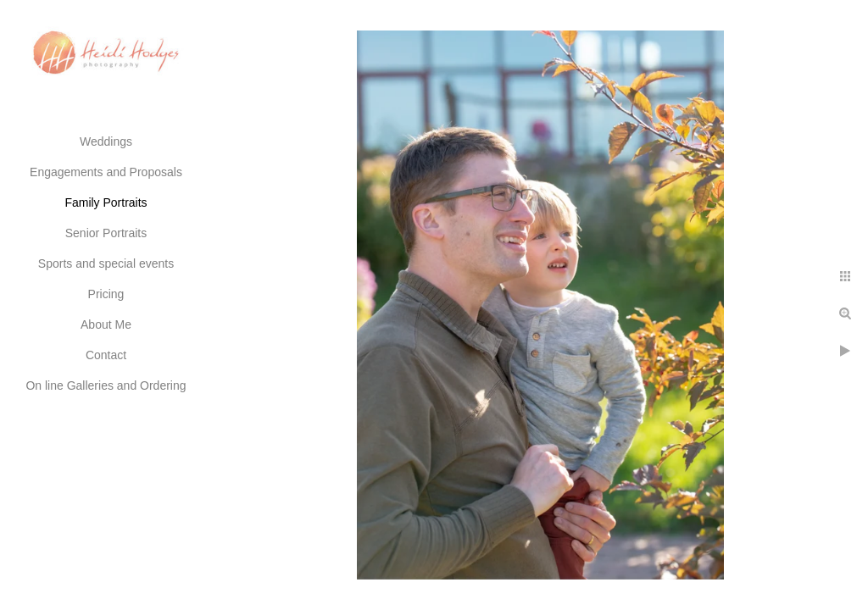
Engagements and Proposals (106, 172)
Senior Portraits (106, 233)
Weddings (106, 141)
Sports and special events (106, 263)
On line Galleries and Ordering (106, 385)
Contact (106, 355)
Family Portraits (106, 202)
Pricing (106, 294)
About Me (106, 324)
